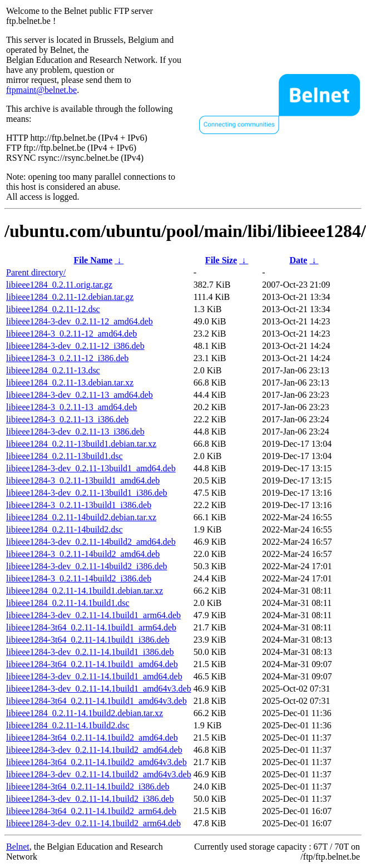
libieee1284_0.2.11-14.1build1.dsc (68, 603)
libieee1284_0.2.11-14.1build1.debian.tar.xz (85, 591)
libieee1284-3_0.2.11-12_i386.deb (67, 358)
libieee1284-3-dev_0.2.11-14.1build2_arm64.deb (93, 823)
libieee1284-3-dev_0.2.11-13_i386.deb (75, 431)
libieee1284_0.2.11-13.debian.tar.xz (70, 383)
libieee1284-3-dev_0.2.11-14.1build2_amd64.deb (94, 750)
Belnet (18, 847)
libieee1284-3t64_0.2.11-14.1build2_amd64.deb (92, 738)
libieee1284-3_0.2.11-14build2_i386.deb (79, 578)
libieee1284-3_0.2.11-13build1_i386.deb (79, 505)
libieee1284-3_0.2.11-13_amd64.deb (71, 407)
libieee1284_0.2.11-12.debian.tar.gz (70, 297)
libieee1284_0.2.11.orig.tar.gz (59, 285)
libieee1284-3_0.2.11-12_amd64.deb (71, 334)
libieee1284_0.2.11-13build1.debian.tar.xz (81, 444)
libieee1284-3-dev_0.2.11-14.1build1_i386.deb (90, 652)
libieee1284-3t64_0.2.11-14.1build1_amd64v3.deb (97, 701)
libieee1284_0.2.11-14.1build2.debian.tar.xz (85, 713)
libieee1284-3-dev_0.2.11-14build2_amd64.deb (91, 542)
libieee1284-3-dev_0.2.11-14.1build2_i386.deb (90, 799)
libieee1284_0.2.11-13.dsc (53, 370)
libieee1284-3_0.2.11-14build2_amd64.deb (83, 554)
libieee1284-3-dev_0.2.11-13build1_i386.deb (87, 493)
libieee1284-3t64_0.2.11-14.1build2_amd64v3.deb (97, 762)
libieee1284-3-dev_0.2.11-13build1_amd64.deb (91, 468)
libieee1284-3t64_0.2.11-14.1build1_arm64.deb (91, 627)
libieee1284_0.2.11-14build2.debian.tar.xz (81, 517)
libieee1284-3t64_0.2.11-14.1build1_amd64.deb (92, 664)
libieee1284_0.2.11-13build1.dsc (65, 456)
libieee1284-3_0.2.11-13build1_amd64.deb (83, 480)
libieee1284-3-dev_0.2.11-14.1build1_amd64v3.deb (99, 689)
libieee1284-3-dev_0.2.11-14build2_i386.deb (87, 566)
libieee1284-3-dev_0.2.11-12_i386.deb (75, 346)
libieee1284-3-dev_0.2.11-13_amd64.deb (80, 395)
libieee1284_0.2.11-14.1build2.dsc (68, 725)
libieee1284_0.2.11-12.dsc (53, 309)
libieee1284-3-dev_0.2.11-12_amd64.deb (80, 321)
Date (298, 260)
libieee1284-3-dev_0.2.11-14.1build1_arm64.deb (93, 615)
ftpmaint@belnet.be (41, 90)
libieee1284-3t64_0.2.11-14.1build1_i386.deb (88, 640)
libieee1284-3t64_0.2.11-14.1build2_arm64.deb (91, 811)
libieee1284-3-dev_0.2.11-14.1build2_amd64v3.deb (99, 774)
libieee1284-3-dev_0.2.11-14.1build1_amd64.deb (94, 676)
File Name (93, 260)
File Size (221, 260)
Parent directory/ (36, 272)
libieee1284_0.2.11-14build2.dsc (65, 529)
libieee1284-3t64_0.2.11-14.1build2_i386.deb (88, 786)
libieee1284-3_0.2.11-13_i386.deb (67, 419)
